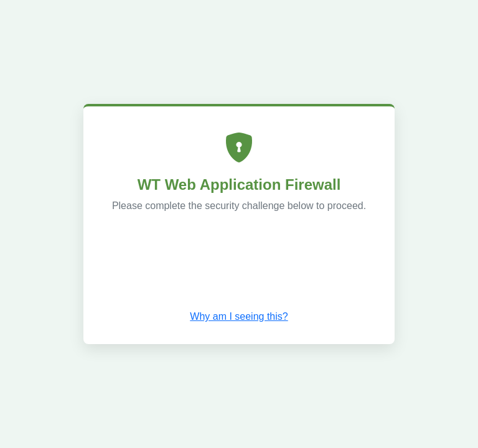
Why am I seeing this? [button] (239, 316)
